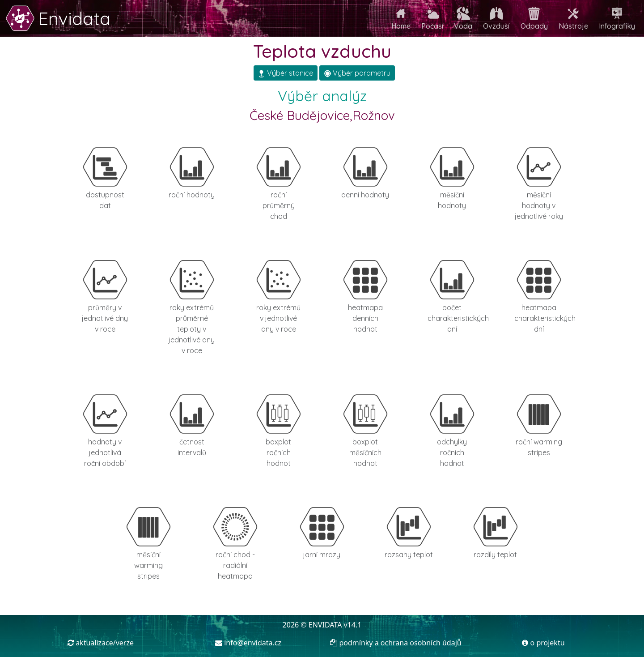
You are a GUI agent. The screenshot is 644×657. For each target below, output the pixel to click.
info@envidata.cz (248, 643)
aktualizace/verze (101, 643)
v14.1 (353, 625)
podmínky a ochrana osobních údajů (396, 643)
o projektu (543, 643)
